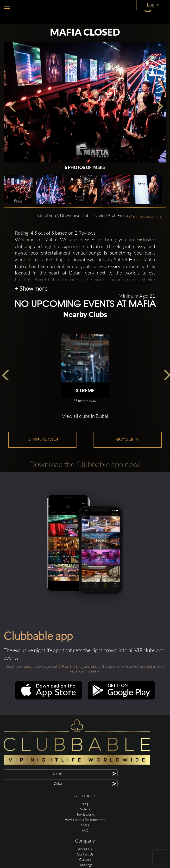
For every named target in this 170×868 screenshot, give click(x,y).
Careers (85, 859)
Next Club (127, 440)
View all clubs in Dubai (85, 416)
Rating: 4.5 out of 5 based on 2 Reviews (55, 233)
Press (85, 825)
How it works (85, 814)
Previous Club (43, 440)
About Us (85, 849)
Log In (153, 5)
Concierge (85, 865)
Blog (85, 804)
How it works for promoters (85, 820)
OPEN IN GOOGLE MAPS (145, 217)
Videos (85, 809)
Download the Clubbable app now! (85, 464)
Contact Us (85, 854)
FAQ (85, 830)
